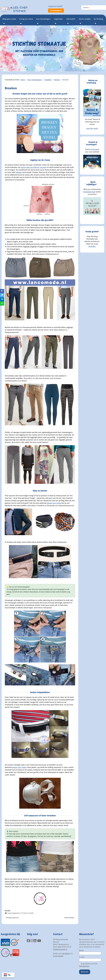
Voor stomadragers (43, 19)
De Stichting (98, 19)
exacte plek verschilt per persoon (34, 167)
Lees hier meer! (92, 128)
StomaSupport (56, 11)
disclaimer (66, 954)
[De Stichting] (95, 24)
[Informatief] (67, 24)
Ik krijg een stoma (26, 19)
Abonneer (85, 972)
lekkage (19, 172)
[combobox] (94, 8)
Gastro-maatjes (85, 19)
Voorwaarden (84, 966)
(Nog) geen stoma (9, 19)
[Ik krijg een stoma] (20, 24)
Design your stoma (54, 503)
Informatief (71, 19)
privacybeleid (58, 956)
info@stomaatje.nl (60, 949)
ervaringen (95, 149)
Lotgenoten (58, 19)
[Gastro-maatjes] (80, 24)
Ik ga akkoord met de (88, 965)
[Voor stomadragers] (37, 24)
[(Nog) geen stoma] (4, 24)
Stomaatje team (89, 192)
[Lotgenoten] (55, 24)
